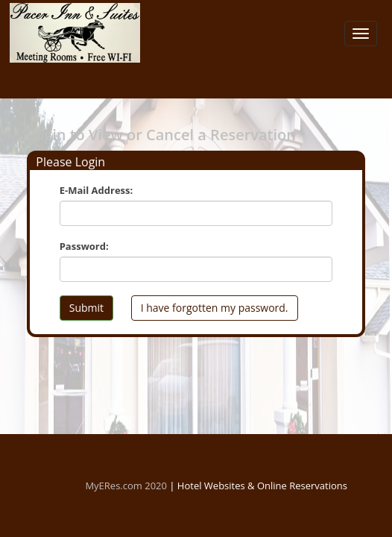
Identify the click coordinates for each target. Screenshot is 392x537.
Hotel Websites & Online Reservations (262, 486)
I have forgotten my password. (215, 308)
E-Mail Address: (97, 190)
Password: (84, 246)
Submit (86, 308)
